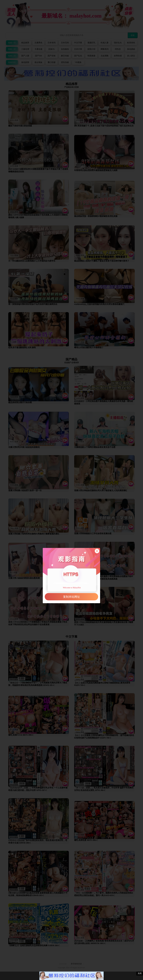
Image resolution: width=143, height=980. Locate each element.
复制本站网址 (71, 597)
